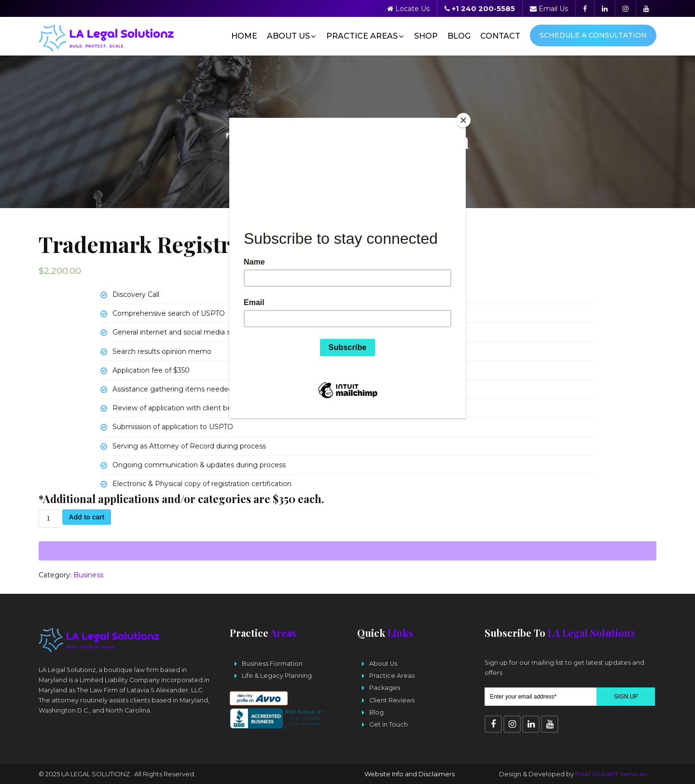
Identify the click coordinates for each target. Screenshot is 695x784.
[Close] (463, 120)
